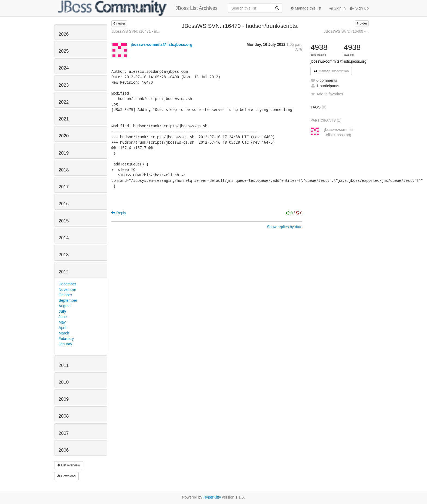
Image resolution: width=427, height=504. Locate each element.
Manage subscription (331, 71)
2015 (64, 221)
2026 (64, 34)
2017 (64, 187)
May (62, 322)
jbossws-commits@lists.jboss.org (338, 61)
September (68, 300)
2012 (64, 272)
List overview (69, 465)
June (63, 317)
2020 (64, 136)
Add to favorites (327, 94)
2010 (64, 382)
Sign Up (359, 8)
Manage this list (306, 8)
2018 (64, 170)
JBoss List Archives (138, 8)
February (66, 339)
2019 (64, 153)
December (67, 284)
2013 (64, 255)
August (65, 306)
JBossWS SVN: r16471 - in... (136, 31)
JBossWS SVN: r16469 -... (346, 31)
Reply (119, 213)
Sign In (338, 8)
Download (66, 476)
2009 (64, 399)
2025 (64, 51)
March (64, 333)
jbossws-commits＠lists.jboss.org (161, 44)
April (62, 328)
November (67, 289)
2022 (64, 102)
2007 (64, 433)
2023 (64, 85)
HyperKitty (212, 497)
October (65, 295)
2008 (64, 416)
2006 (64, 450)
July (62, 311)
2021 (64, 119)
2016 (64, 204)
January (65, 344)
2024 (64, 68)
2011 (64, 365)
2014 (64, 238)
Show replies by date (285, 227)
